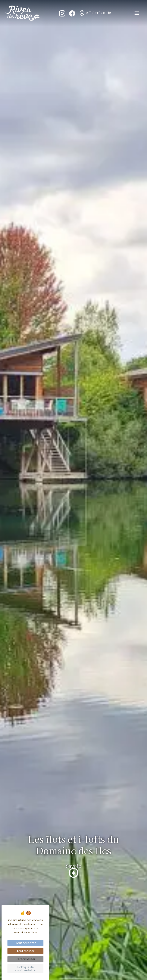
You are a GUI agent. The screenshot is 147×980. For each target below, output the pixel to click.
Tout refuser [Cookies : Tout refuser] (25, 951)
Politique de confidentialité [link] (25, 969)
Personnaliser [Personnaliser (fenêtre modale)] (26, 959)
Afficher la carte (95, 13)
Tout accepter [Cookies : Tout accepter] (26, 943)
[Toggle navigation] (137, 13)
